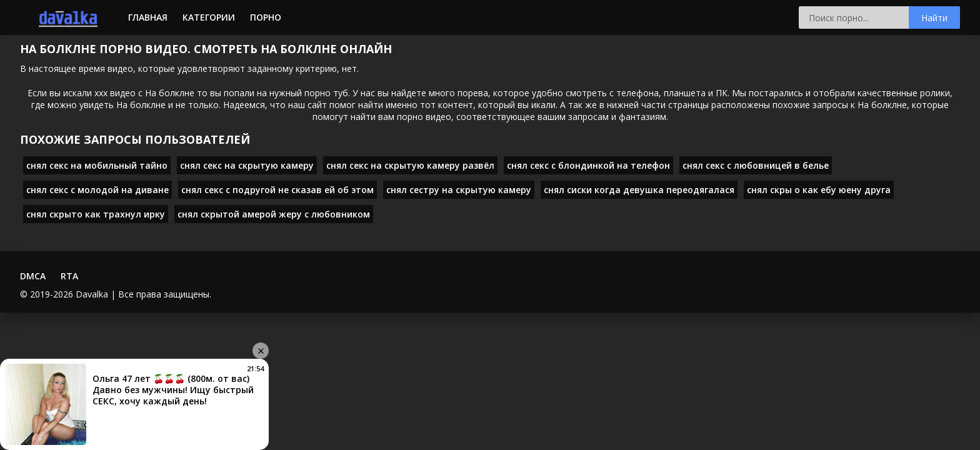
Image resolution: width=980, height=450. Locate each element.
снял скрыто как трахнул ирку (96, 214)
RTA (69, 276)
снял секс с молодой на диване (97, 190)
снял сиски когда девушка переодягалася (639, 190)
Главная (148, 17)
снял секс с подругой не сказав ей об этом (277, 190)
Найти (934, 18)
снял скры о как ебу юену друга (819, 190)
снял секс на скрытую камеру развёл (410, 165)
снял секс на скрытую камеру (247, 165)
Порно (266, 17)
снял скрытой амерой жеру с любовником (274, 214)
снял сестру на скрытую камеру (459, 190)
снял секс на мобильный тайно (97, 165)
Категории (209, 17)
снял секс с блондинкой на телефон (588, 165)
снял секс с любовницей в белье (756, 165)
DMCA (33, 276)
